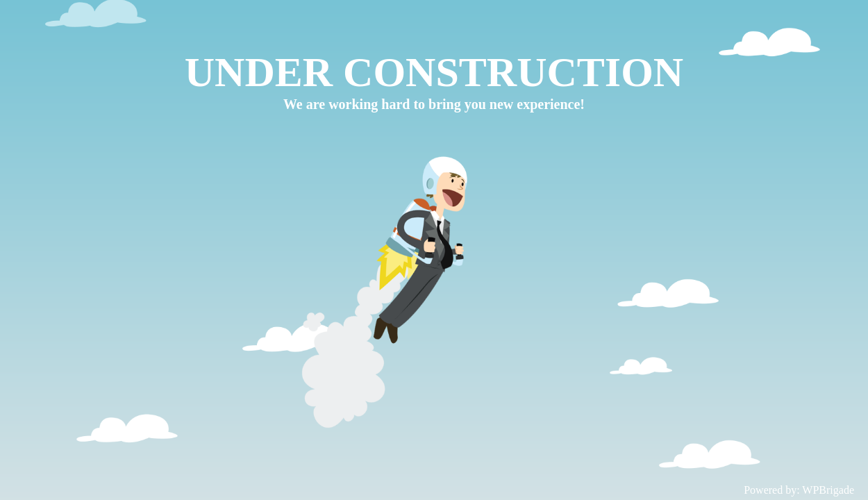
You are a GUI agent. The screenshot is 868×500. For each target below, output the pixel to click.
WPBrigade (828, 490)
